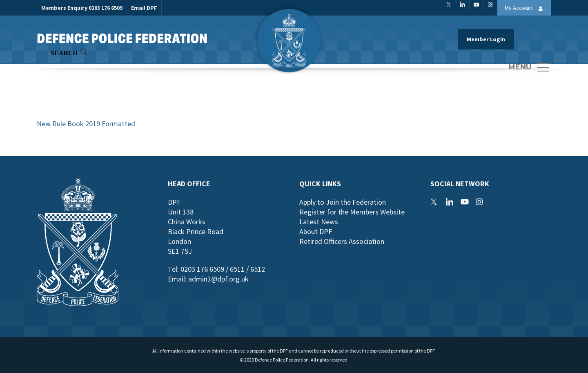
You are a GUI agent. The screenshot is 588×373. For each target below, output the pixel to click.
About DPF (316, 231)
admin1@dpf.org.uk (218, 279)
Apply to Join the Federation (343, 202)
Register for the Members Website (352, 212)
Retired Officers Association (342, 241)
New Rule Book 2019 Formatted (86, 124)
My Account (526, 9)
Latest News (319, 222)
